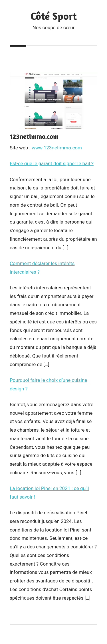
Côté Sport (54, 16)
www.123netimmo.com (57, 148)
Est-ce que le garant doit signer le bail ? (52, 163)
